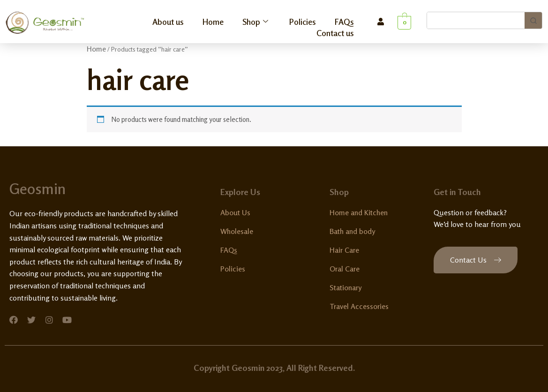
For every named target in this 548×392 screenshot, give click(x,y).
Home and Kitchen (359, 212)
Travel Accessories (359, 306)
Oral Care (345, 269)
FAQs (344, 22)
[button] (476, 260)
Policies (303, 22)
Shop (256, 22)
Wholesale (237, 231)
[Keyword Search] (476, 20)
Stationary (345, 287)
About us (168, 22)
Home (213, 22)
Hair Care (344, 250)
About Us (235, 212)
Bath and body (352, 231)
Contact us (335, 33)
